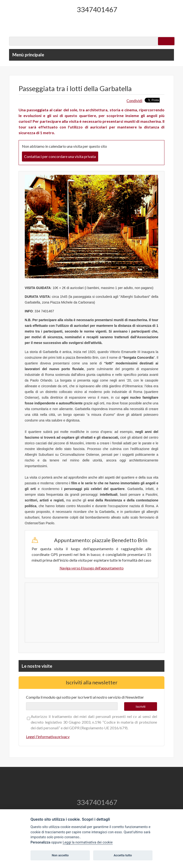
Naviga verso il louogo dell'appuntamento (92, 568)
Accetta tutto (123, 855)
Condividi (134, 101)
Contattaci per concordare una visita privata (60, 156)
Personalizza (40, 842)
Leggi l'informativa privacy (48, 737)
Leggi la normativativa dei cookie (88, 842)
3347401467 (97, 9)
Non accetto (60, 855)
